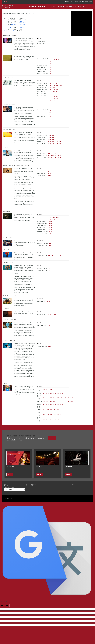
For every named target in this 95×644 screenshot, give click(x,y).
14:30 (49, 44)
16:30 (51, 394)
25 (12, 26)
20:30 (56, 154)
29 (9, 28)
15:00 (50, 112)
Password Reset (78, 2)
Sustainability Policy (31, 486)
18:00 (50, 61)
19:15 (58, 394)
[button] (4, 2)
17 (11, 24)
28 (16, 26)
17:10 (54, 84)
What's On (32, 6)
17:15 (57, 86)
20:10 (57, 88)
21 (16, 24)
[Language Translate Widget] (15, 490)
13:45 (54, 397)
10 (23, 23)
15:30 (49, 154)
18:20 (53, 136)
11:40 (50, 86)
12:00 (49, 42)
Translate (13, 492)
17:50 (50, 68)
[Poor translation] (7, 606)
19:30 (49, 171)
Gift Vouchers (52, 6)
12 (25, 23)
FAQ (5, 484)
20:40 (58, 217)
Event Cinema (41, 6)
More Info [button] (39, 474)
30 (10, 28)
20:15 (57, 84)
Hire (84, 6)
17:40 (54, 92)
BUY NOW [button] (10, 474)
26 (14, 26)
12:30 (53, 142)
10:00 (50, 142)
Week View (15, 31)
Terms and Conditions (9, 487)
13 (18, 24)
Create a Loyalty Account (87, 2)
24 (11, 26)
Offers (80, 6)
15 (21, 24)
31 (23, 28)
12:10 (50, 116)
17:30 (54, 59)
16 (22, 24)
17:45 (50, 63)
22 (9, 26)
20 (15, 24)
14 (20, 24)
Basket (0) (67, 2)
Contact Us (7, 486)
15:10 (58, 397)
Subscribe (52, 438)
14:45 (50, 59)
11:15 (47, 397)
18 (12, 24)
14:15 (50, 90)
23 (10, 26)
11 (24, 23)
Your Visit (60, 6)
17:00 (51, 315)
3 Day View (10, 31)
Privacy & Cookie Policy (31, 484)
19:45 (51, 389)
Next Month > (29, 20)
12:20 (48, 326)
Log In (72, 2)
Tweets (72, 484)
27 (15, 26)
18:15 (47, 389)
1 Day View (5, 31)
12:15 (49, 156)
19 (14, 24)
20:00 (57, 59)
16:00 (49, 136)
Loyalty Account (70, 6)
